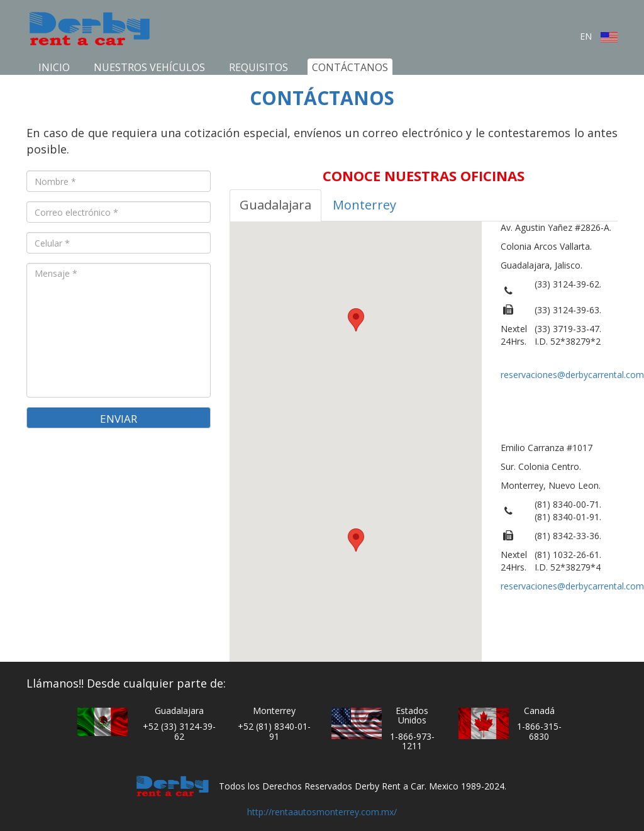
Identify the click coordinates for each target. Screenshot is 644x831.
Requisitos (258, 67)
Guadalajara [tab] (275, 205)
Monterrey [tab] (364, 205)
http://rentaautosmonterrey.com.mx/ (322, 812)
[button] (356, 320)
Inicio (54, 67)
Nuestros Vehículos (149, 67)
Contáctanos (350, 67)
